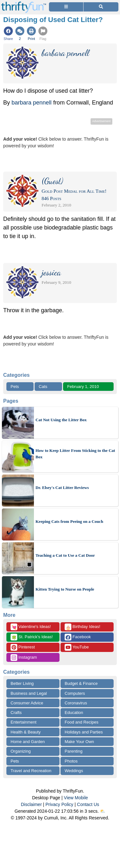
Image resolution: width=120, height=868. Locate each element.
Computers (75, 693)
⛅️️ (103, 811)
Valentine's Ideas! (31, 627)
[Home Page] (24, 4)
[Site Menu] (66, 7)
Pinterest (23, 647)
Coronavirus (76, 703)
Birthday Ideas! (82, 627)
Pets (15, 387)
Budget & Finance (81, 683)
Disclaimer (31, 804)
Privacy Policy (59, 804)
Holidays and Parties (84, 732)
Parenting (74, 751)
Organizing (21, 751)
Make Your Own (79, 742)
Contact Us (88, 804)
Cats (43, 387)
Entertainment (24, 722)
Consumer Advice (27, 703)
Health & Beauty (26, 732)
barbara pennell (32, 103)
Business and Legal (29, 693)
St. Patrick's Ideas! (32, 637)
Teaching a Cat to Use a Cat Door (65, 555)
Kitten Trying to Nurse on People (65, 589)
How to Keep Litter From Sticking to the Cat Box (75, 454)
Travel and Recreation (31, 771)
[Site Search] (101, 7)
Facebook (78, 637)
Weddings (74, 771)
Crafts (16, 713)
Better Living (22, 683)
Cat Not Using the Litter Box (61, 420)
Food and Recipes (82, 722)
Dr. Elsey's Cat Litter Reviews (62, 488)
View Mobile (76, 798)
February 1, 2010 (83, 387)
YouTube (77, 647)
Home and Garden (28, 742)
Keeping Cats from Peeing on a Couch (69, 521)
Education (74, 713)
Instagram (24, 658)
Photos (71, 761)
